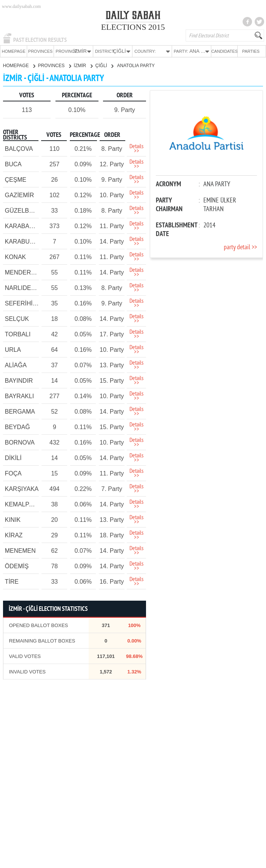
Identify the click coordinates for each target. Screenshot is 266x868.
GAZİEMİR (19, 195)
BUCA (13, 164)
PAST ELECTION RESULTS (40, 40)
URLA (13, 349)
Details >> (136, 149)
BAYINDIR (19, 380)
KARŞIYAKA (22, 488)
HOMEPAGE (14, 51)
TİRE (12, 581)
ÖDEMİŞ (17, 566)
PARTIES (251, 51)
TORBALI (18, 334)
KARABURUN (24, 241)
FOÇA (13, 473)
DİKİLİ (13, 458)
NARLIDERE (22, 288)
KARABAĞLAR (25, 226)
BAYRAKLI (19, 396)
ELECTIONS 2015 (133, 27)
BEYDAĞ (18, 427)
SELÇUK (17, 318)
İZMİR (83, 65)
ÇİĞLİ (105, 65)
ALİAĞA (16, 365)
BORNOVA (20, 442)
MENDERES (22, 272)
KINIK (13, 519)
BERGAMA (20, 411)
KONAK (15, 257)
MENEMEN (20, 550)
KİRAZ (14, 535)
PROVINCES (41, 51)
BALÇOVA (19, 148)
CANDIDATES (224, 51)
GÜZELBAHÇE (25, 210)
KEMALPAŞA (23, 504)
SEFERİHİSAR (25, 303)
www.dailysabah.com (21, 6)
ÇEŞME (16, 179)
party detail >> (240, 247)
